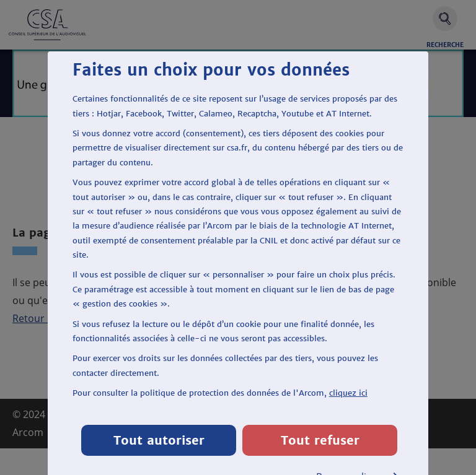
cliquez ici (348, 393)
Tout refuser (320, 440)
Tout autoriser (159, 440)
